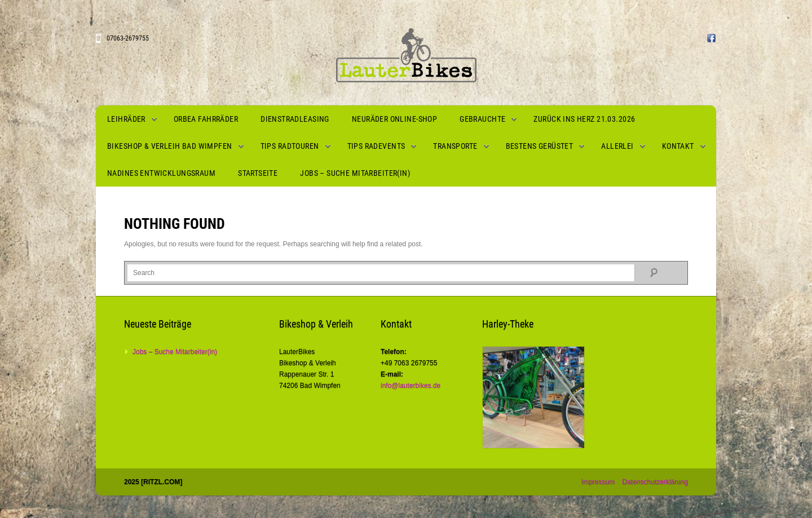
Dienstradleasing (295, 119)
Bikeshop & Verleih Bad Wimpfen (170, 146)
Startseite (258, 173)
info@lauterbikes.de (411, 386)
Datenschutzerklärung (655, 482)
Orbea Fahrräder (206, 119)
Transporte (455, 146)
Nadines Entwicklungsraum (161, 173)
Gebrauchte (482, 119)
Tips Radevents (376, 146)
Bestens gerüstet (540, 146)
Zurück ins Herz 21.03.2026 (584, 119)
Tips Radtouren (290, 146)
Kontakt (678, 146)
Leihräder (126, 119)
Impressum (598, 482)
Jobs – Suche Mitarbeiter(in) (355, 173)
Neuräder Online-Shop (394, 119)
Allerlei (617, 146)
